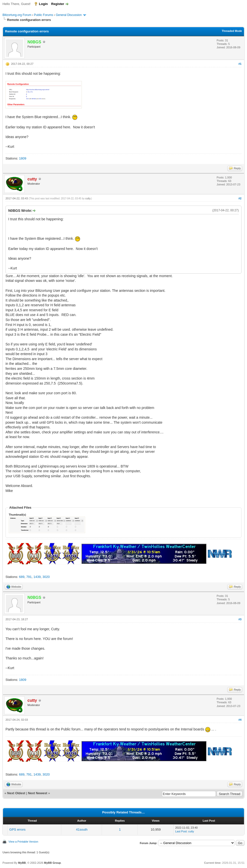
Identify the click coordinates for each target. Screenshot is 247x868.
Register (58, 4)
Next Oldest (16, 793)
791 (29, 577)
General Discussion (69, 15)
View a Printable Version (23, 842)
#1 (240, 64)
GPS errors (17, 829)
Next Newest (38, 793)
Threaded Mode (232, 31)
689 (22, 577)
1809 (23, 158)
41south (82, 829)
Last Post (181, 831)
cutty (88, 198)
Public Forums (44, 15)
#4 (240, 720)
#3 (240, 619)
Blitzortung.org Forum (17, 15)
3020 (46, 577)
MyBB (22, 863)
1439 (37, 577)
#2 (240, 198)
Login (43, 4)
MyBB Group (52, 863)
